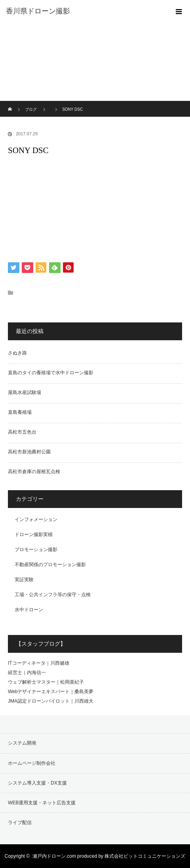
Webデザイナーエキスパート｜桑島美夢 (51, 692)
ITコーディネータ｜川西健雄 (39, 663)
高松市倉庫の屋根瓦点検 (34, 472)
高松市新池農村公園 (29, 452)
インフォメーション (36, 519)
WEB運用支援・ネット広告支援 (42, 803)
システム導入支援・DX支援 (37, 783)
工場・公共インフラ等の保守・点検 (53, 595)
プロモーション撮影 (36, 550)
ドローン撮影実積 (34, 534)
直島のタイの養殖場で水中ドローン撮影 (51, 373)
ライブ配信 (20, 823)
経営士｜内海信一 (27, 673)
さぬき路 (17, 353)
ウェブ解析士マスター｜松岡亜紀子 (46, 682)
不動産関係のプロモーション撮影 (50, 565)
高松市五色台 (22, 432)
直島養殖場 (20, 412)
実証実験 (24, 580)
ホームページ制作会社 (32, 763)
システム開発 (22, 743)
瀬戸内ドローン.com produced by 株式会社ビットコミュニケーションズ (109, 856)
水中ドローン (29, 610)
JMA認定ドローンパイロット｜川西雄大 (51, 701)
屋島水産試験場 (25, 392)
